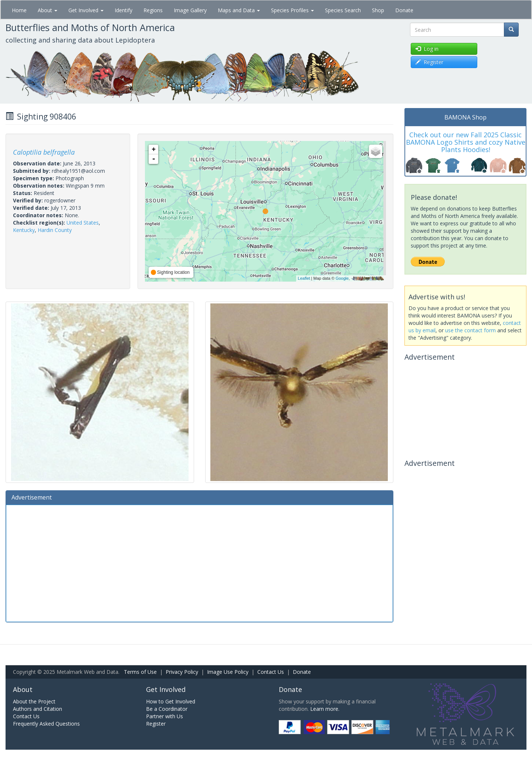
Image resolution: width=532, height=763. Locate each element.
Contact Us (271, 672)
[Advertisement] (199, 562)
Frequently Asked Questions (46, 724)
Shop (378, 10)
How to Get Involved (171, 701)
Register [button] (429, 62)
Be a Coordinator (167, 709)
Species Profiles (292, 10)
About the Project (34, 701)
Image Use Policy (228, 672)
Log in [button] (427, 49)
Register (156, 724)
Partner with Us (165, 716)
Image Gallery (190, 10)
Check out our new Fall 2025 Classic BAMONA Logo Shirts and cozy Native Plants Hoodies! (466, 142)
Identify (123, 10)
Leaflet (304, 278)
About (48, 10)
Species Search (343, 10)
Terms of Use (140, 672)
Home (19, 10)
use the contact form (470, 330)
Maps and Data (239, 10)
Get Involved (86, 10)
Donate (404, 10)
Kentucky (24, 230)
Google (342, 278)
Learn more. (325, 709)
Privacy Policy (182, 672)
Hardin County (55, 230)
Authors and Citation (38, 709)
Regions (153, 10)
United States (83, 223)
